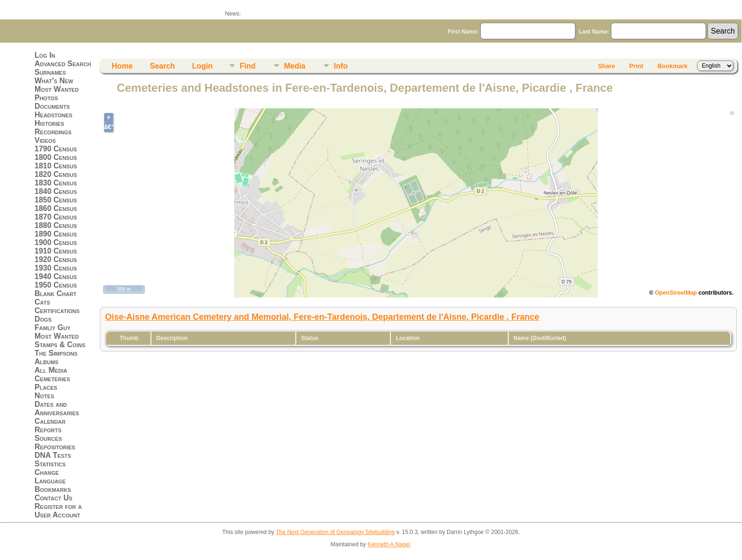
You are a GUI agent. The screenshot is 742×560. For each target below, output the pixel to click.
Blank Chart (56, 293)
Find (247, 66)
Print (636, 66)
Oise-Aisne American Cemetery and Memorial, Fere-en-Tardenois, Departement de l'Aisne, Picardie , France (322, 317)
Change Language (50, 477)
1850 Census (56, 200)
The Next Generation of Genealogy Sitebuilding (336, 532)
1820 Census (56, 174)
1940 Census (56, 276)
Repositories (55, 447)
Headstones (53, 115)
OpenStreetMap (676, 293)
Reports (48, 430)
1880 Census (56, 225)
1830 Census (56, 183)
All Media (51, 370)
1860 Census (56, 208)
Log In (45, 55)
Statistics (50, 464)
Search (162, 66)
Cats (42, 302)
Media (295, 66)
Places (46, 387)
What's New (54, 81)
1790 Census (56, 149)
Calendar (50, 421)
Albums (47, 362)
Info (340, 66)
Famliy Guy (53, 328)
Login (203, 66)
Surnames (50, 72)
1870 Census (56, 217)
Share (607, 66)
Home (122, 66)
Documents (52, 106)
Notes (44, 396)
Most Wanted (57, 89)
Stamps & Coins (60, 345)
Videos (45, 140)
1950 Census (56, 285)
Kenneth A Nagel (389, 544)
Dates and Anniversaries (57, 408)
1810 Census (56, 166)
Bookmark (672, 66)
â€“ (109, 127)
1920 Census (56, 259)
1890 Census (56, 234)
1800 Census (56, 157)
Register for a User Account (58, 511)
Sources (48, 438)
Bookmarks (53, 489)
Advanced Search (63, 64)
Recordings (53, 132)
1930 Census (56, 268)
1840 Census (56, 191)
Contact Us (53, 498)
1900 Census (56, 242)
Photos (46, 98)
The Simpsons (56, 353)
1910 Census (56, 251)
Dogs (43, 319)
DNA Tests (53, 455)
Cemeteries (52, 379)
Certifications (57, 311)
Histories (49, 123)
